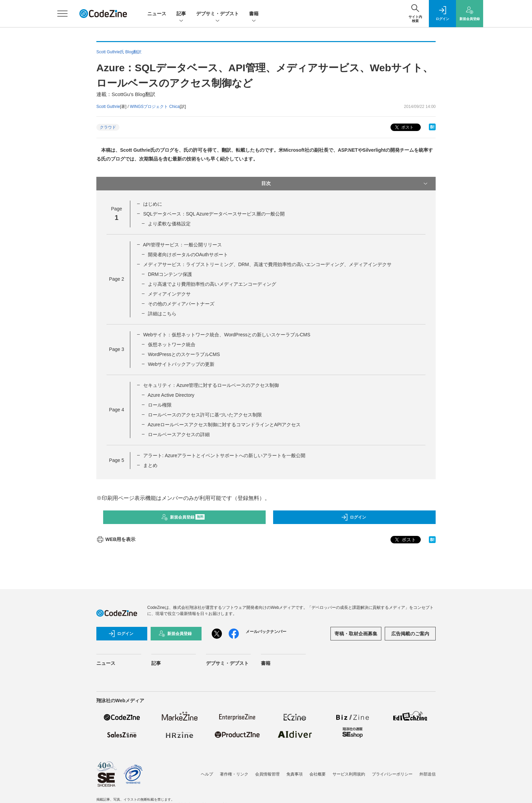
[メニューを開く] (62, 14)
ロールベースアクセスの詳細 (179, 434)
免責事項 (294, 774)
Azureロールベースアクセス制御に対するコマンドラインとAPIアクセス (224, 425)
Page (116, 279)
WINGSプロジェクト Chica (155, 107)
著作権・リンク (234, 774)
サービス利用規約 (349, 774)
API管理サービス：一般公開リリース (182, 245)
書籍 (254, 14)
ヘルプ (207, 774)
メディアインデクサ (169, 294)
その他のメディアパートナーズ (181, 304)
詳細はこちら (162, 314)
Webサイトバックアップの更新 (181, 364)
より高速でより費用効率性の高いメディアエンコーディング (212, 284)
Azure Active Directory (171, 395)
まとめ (150, 465)
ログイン (354, 517)
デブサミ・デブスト (217, 14)
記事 (181, 14)
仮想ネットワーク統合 (172, 344)
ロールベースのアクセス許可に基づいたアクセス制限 (205, 415)
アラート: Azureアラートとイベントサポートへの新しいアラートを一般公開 (224, 455)
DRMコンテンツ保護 (170, 274)
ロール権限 (160, 405)
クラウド (108, 127)
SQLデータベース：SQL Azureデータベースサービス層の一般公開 (214, 214)
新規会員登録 (183, 517)
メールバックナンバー (266, 632)
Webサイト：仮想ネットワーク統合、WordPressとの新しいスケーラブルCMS (227, 335)
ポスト (404, 127)
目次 (345, 184)
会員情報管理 (267, 774)
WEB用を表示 (116, 539)
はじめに (153, 204)
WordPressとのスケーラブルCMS (184, 354)
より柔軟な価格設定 (169, 224)
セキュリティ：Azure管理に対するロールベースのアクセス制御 (211, 385)
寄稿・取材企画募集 (356, 634)
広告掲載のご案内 (410, 634)
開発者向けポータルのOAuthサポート (188, 255)
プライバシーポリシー (392, 774)
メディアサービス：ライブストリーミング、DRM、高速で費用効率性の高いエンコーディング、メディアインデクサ (267, 264)
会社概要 (318, 774)
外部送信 (427, 774)
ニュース (157, 14)
